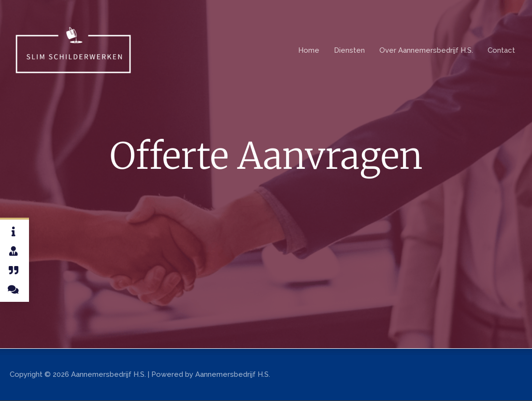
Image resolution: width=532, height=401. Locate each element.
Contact (501, 50)
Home (309, 50)
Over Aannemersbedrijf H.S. (426, 50)
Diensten (349, 50)
